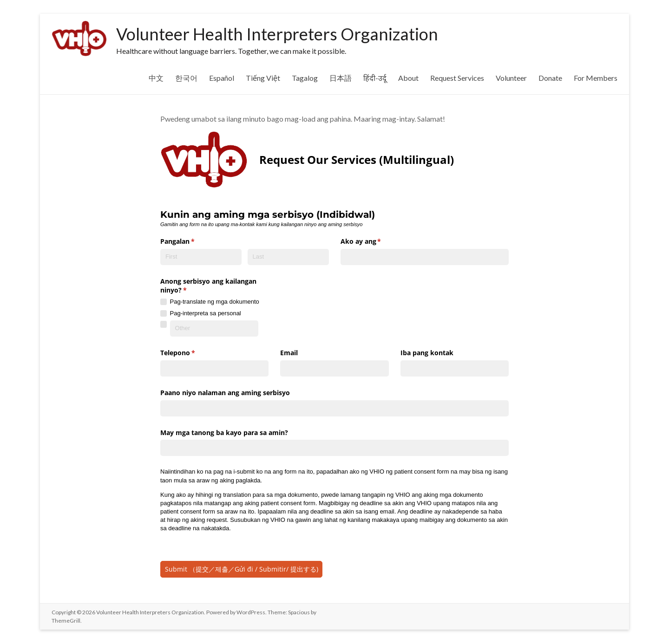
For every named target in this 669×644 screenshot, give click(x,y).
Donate (550, 78)
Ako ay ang (374, 239)
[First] (201, 254)
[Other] (214, 326)
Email (289, 350)
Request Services (457, 78)
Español (222, 78)
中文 (156, 78)
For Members (596, 78)
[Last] (288, 254)
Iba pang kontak (427, 350)
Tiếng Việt (263, 78)
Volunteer (511, 78)
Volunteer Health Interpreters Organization (277, 34)
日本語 (341, 78)
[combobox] (425, 254)
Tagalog (305, 78)
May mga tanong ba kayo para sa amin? (224, 429)
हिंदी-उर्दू (375, 78)
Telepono (191, 350)
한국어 (186, 78)
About (408, 78)
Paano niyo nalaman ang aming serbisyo (225, 389)
